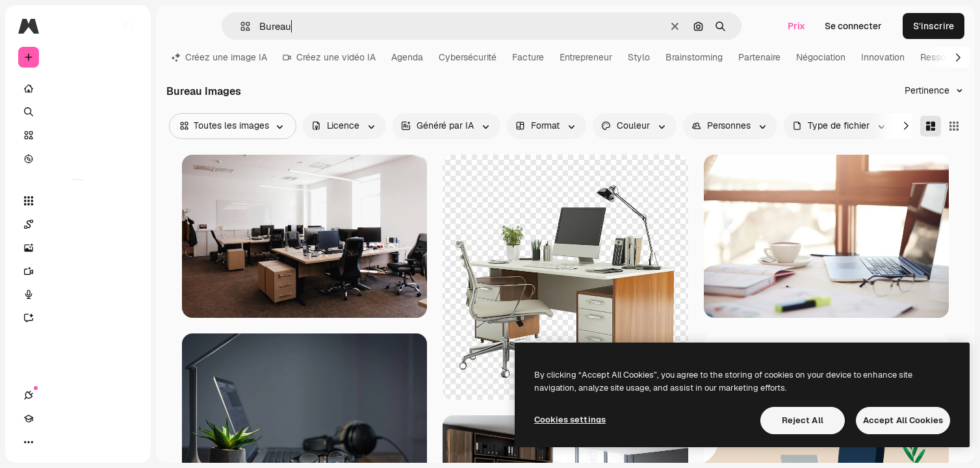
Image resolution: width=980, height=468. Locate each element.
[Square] (954, 126)
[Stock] (78, 135)
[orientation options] (547, 126)
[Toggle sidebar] (127, 26)
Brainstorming (694, 57)
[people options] (730, 126)
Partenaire (759, 57)
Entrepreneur (586, 57)
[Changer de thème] (75, 442)
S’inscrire (934, 26)
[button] (240, 26)
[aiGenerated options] (446, 126)
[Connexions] (29, 442)
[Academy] (52, 442)
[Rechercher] (78, 112)
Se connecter (853, 26)
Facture (528, 57)
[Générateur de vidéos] (78, 271)
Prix (796, 26)
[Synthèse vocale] (78, 294)
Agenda (407, 57)
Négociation (821, 57)
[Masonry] (931, 126)
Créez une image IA (219, 57)
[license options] (344, 126)
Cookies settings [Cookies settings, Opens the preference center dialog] (570, 420)
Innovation (883, 57)
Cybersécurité (468, 57)
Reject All (803, 420)
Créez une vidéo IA (329, 57)
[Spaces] (78, 224)
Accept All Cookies (903, 420)
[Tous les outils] (78, 201)
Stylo (639, 57)
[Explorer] (78, 159)
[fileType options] (840, 126)
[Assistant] (78, 318)
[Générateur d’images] (78, 248)
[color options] (635, 126)
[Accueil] (78, 88)
